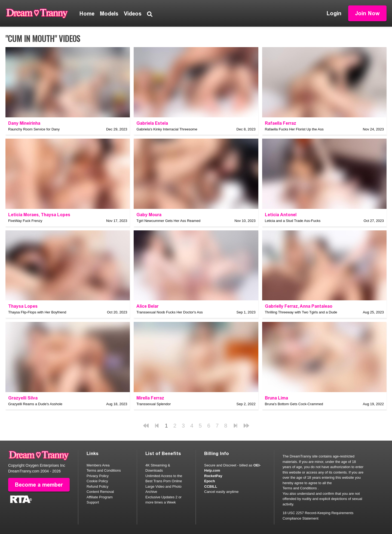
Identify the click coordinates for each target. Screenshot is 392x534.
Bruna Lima (276, 398)
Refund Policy (97, 486)
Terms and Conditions (104, 470)
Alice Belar (147, 306)
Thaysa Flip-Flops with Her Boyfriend (37, 312)
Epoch (210, 481)
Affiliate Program (100, 497)
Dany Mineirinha (24, 123)
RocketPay (213, 476)
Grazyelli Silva (23, 398)
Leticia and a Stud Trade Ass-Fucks (293, 221)
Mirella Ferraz (150, 398)
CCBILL (211, 486)
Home (87, 14)
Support (93, 502)
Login (334, 13)
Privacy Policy (98, 476)
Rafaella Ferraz (281, 123)
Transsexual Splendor (154, 404)
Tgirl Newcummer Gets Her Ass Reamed (168, 221)
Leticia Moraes (23, 215)
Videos (133, 14)
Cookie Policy (97, 481)
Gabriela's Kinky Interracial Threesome (167, 129)
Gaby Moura (149, 215)
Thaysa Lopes (56, 215)
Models (109, 14)
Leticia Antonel (281, 215)
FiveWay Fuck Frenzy (25, 221)
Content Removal (100, 492)
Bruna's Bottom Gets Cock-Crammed (294, 404)
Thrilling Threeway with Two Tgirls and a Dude (301, 312)
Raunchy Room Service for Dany (34, 129)
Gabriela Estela (152, 123)
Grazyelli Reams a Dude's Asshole (35, 404)
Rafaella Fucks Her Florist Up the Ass (294, 129)
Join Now (367, 13)
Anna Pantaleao (316, 306)
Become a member (39, 485)
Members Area (98, 465)
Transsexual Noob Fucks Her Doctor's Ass (169, 312)
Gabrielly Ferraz (281, 306)
